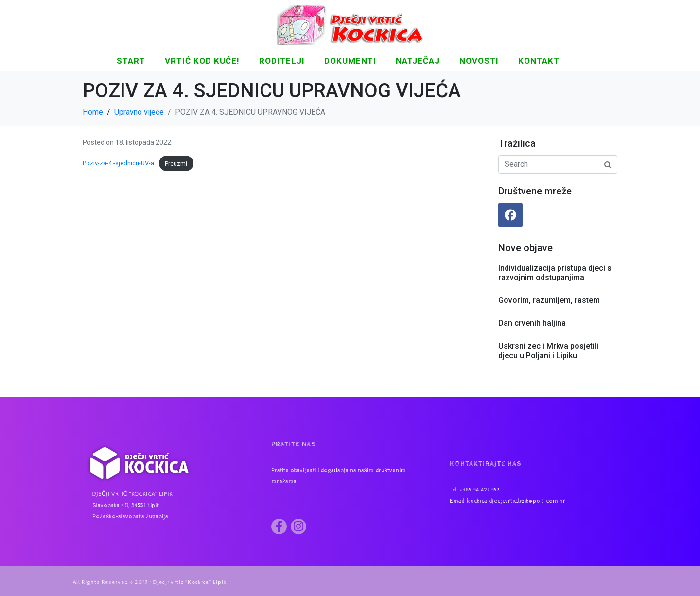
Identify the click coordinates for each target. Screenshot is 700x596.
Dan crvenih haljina (532, 323)
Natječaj (418, 61)
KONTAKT (539, 61)
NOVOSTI (479, 61)
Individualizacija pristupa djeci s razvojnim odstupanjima (555, 273)
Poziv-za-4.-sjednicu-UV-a (118, 164)
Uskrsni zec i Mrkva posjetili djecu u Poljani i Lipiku (548, 351)
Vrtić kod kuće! (202, 61)
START (131, 61)
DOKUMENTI (350, 61)
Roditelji (282, 61)
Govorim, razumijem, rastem (549, 300)
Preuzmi (176, 164)
